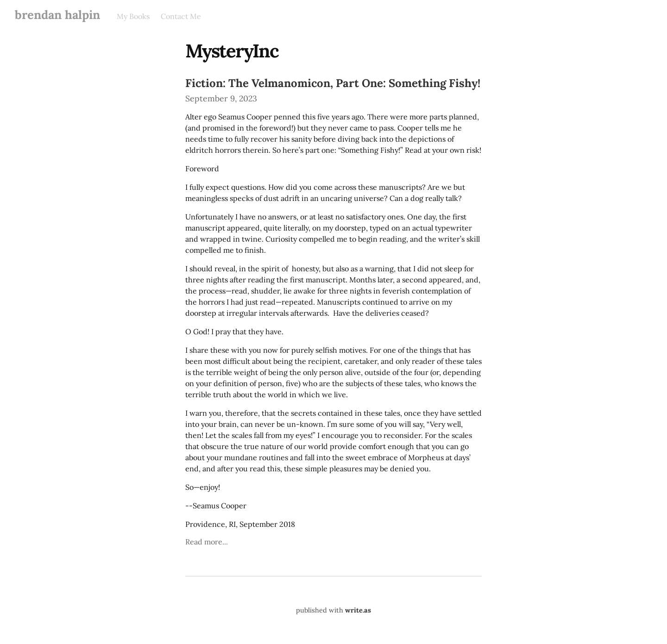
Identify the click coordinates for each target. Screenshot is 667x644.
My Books (133, 16)
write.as (358, 610)
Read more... (207, 542)
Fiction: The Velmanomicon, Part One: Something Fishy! (333, 83)
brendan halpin (57, 15)
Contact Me (181, 16)
